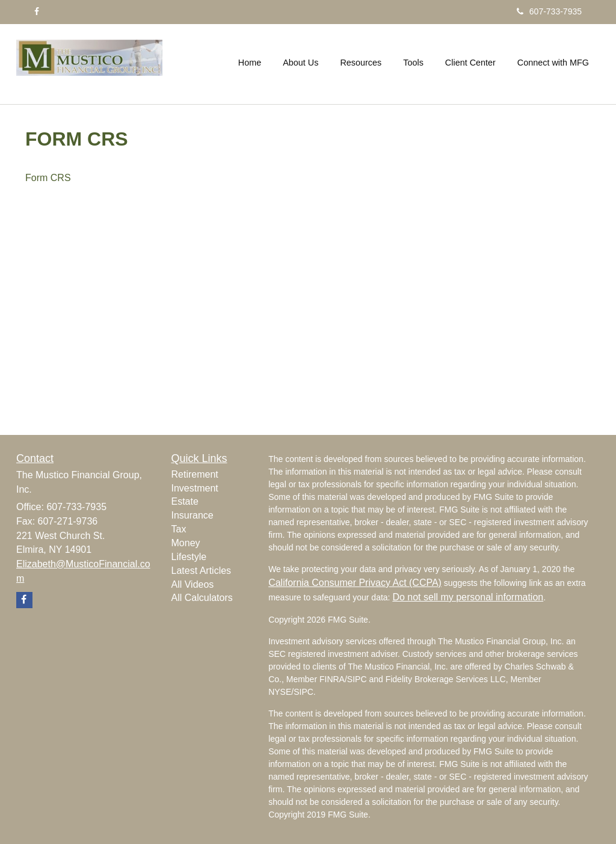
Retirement (195, 474)
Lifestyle (189, 557)
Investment (195, 488)
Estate (185, 501)
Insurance (192, 515)
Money (186, 543)
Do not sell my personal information (468, 597)
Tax (179, 529)
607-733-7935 (549, 11)
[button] (300, 63)
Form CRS (49, 178)
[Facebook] (37, 11)
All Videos (193, 584)
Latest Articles (202, 571)
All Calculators (202, 598)
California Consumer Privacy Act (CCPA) (355, 583)
